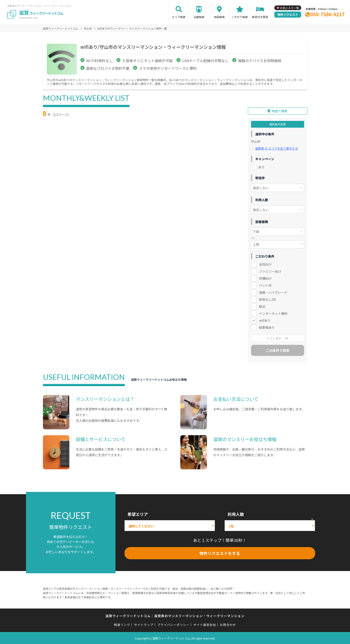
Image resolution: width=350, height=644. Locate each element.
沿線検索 (199, 17)
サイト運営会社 (205, 624)
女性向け (265, 264)
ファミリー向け (270, 271)
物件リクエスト (288, 15)
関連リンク (122, 624)
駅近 (262, 306)
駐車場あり (267, 327)
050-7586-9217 (327, 14)
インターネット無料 (273, 313)
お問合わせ (228, 624)
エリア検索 (179, 17)
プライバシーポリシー (173, 624)
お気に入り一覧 (289, 8)
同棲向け (265, 278)
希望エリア (138, 514)
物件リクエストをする (220, 553)
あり (261, 167)
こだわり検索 (240, 17)
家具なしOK (267, 299)
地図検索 (219, 17)
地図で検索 (280, 111)
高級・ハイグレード (273, 292)
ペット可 (265, 285)
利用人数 (236, 514)
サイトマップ (144, 624)
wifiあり (265, 320)
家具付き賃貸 (260, 17)
